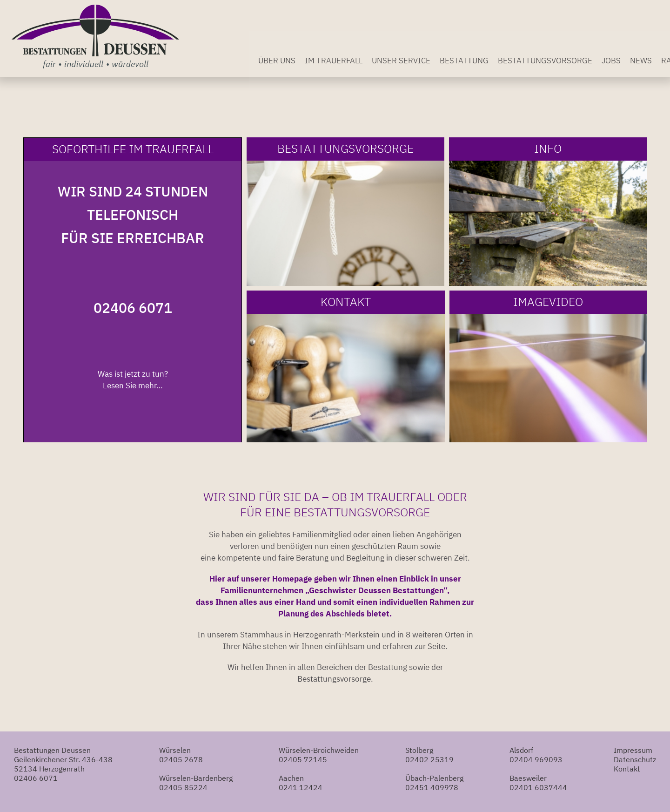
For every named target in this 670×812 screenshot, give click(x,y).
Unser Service (422, 59)
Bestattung (485, 59)
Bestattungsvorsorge (566, 59)
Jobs (632, 59)
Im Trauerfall (355, 59)
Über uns (298, 59)
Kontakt (627, 769)
